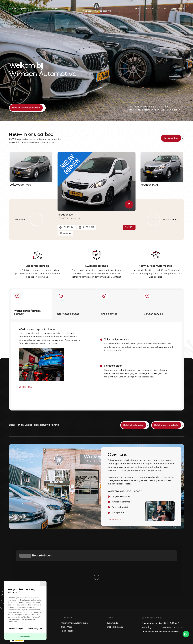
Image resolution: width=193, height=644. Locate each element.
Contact (163, 8)
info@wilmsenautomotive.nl (74, 572)
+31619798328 (67, 580)
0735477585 (67, 576)
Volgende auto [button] (162, 219)
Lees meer (24, 387)
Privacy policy (82, 627)
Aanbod (150, 8)
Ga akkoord (25, 637)
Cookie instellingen (16, 628)
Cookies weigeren (34, 628)
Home (137, 8)
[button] (188, 43)
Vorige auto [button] (29, 219)
